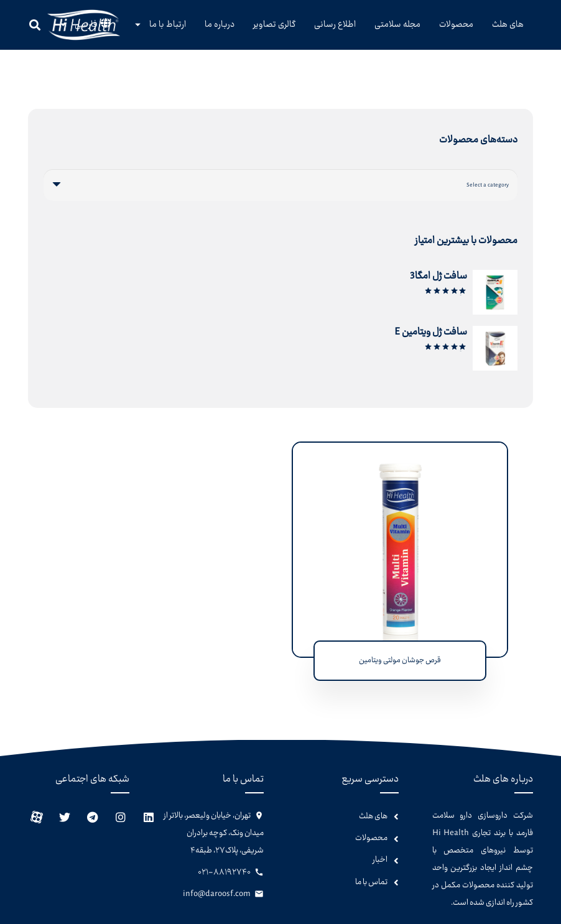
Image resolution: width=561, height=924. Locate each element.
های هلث (373, 816)
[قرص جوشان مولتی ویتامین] (400, 451)
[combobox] (280, 185)
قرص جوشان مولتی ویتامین (400, 660)
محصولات (371, 838)
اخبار (380, 860)
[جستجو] (35, 25)
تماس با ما (371, 882)
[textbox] (488, 184)
